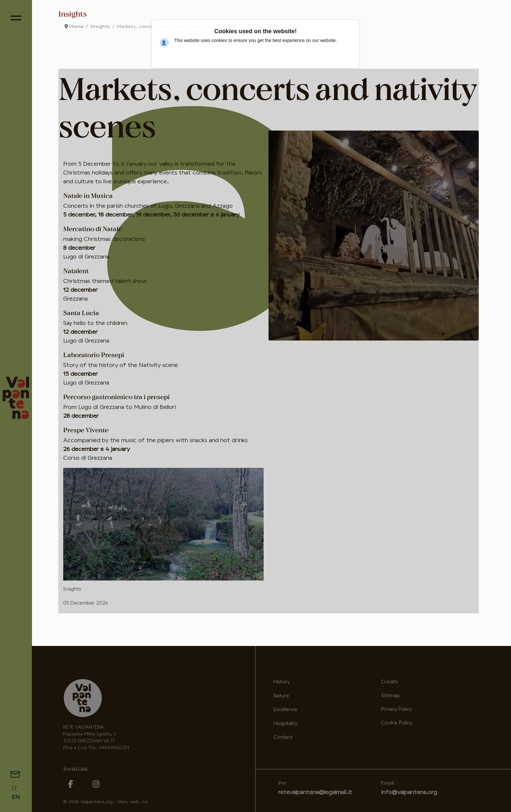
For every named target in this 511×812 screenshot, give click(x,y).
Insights (72, 589)
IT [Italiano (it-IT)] (15, 789)
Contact (283, 737)
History (282, 682)
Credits (389, 682)
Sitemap (390, 696)
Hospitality (285, 724)
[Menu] (16, 18)
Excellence (285, 710)
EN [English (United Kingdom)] (16, 797)
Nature (281, 696)
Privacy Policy (396, 709)
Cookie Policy (397, 723)
